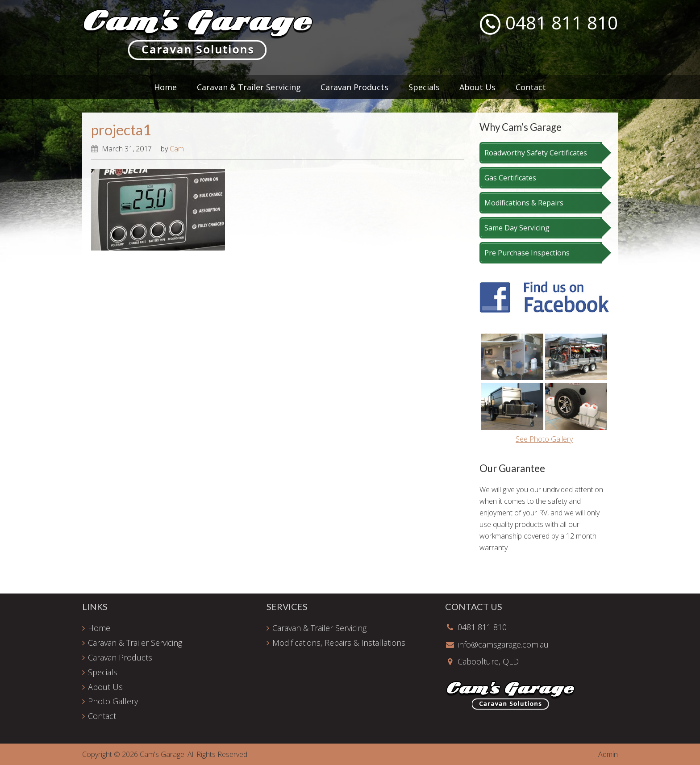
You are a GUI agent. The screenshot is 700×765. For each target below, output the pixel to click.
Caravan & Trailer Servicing (135, 643)
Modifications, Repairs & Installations (339, 643)
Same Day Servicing (517, 228)
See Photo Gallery (544, 439)
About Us (105, 687)
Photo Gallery (113, 701)
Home (99, 628)
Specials (103, 672)
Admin (608, 754)
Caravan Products (120, 657)
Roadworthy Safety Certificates (536, 153)
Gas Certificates (510, 178)
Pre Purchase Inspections (527, 253)
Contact (102, 716)
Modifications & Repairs (524, 203)
